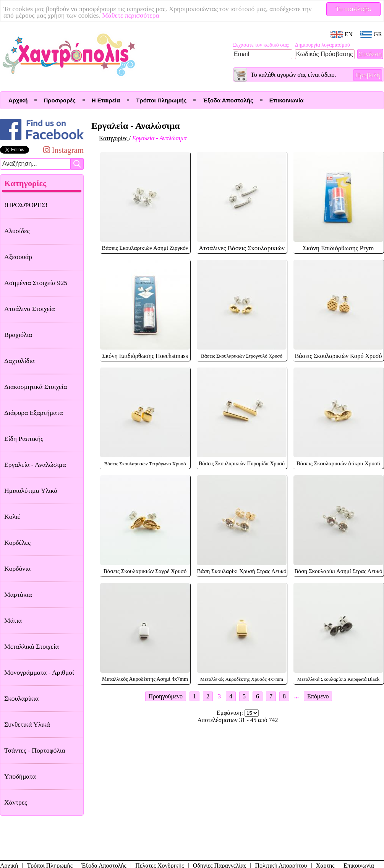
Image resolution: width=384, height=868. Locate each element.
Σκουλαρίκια (21, 698)
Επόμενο (318, 696)
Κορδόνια (17, 568)
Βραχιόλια (18, 335)
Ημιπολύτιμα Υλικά (31, 491)
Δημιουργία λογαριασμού (322, 45)
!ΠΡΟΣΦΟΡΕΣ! (26, 205)
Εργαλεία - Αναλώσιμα (35, 465)
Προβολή (368, 75)
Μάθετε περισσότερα (131, 15)
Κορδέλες (17, 542)
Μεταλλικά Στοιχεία (32, 646)
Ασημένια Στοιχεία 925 (36, 283)
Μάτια (13, 620)
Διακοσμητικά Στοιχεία (36, 387)
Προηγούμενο (166, 696)
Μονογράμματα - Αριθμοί (39, 672)
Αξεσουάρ (18, 257)
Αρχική (18, 100)
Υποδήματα (20, 776)
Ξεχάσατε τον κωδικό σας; (261, 45)
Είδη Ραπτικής (24, 439)
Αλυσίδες (17, 231)
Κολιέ (12, 517)
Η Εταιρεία (106, 100)
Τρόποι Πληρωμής (161, 100)
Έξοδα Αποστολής (228, 100)
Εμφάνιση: (231, 713)
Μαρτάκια (18, 594)
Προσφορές (59, 100)
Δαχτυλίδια (19, 361)
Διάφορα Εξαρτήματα (34, 413)
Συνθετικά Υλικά (27, 724)
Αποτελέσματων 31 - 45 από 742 (238, 720)
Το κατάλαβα (354, 9)
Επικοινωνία (287, 100)
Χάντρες (16, 802)
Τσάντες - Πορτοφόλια (35, 750)
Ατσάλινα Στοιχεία (30, 309)
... (297, 696)
